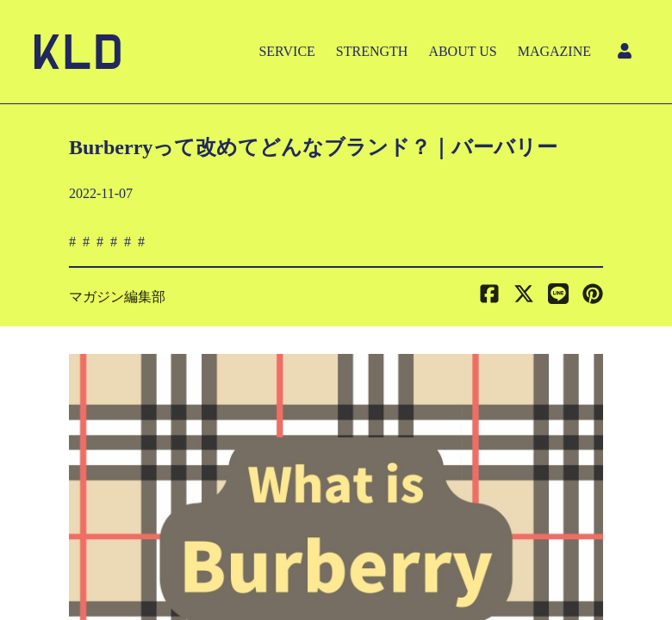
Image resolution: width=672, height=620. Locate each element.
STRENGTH (372, 51)
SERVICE (286, 51)
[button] (593, 297)
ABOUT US (462, 51)
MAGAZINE (554, 51)
